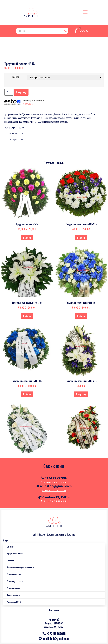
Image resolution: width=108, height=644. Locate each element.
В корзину (21, 92)
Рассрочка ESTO (14, 602)
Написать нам (54, 490)
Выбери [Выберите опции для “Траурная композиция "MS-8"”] (27, 316)
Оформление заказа (15, 553)
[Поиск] (65, 31)
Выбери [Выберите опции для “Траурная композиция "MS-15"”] (27, 394)
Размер (16, 77)
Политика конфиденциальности (20, 567)
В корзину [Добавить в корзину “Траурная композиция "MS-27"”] (81, 394)
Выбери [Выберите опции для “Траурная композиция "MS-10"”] (81, 316)
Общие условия (13, 595)
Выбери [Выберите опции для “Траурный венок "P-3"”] (27, 238)
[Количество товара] (9, 92)
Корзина (10, 560)
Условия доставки (15, 581)
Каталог (10, 546)
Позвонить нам (54, 482)
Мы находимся (54, 501)
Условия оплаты (14, 574)
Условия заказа (13, 588)
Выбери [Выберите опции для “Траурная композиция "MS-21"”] (81, 238)
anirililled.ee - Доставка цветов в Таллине (54, 534)
